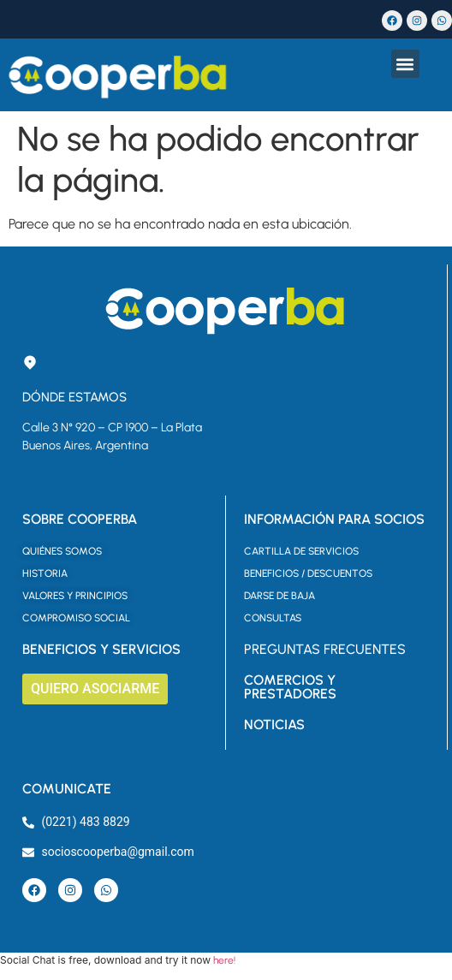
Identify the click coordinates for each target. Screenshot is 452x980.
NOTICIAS (274, 725)
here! (224, 960)
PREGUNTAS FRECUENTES (325, 649)
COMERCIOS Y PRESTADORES (290, 687)
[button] (405, 64)
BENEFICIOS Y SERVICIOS (101, 649)
